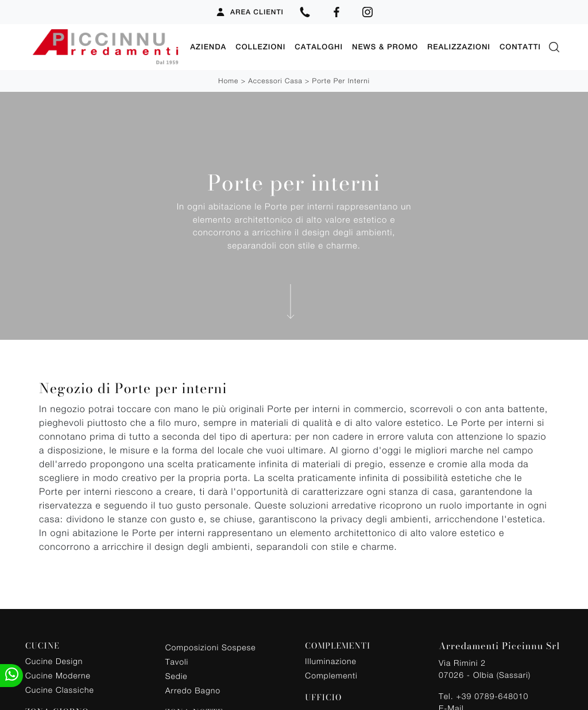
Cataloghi (319, 47)
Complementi (331, 675)
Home (228, 81)
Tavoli (177, 661)
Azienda (208, 47)
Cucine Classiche (60, 690)
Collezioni (260, 47)
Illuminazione (330, 661)
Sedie (177, 676)
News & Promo (385, 47)
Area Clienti (249, 12)
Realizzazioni (459, 47)
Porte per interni (341, 81)
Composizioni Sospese (211, 647)
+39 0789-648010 (492, 696)
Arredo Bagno (193, 690)
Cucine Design (54, 661)
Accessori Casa (275, 81)
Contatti (520, 47)
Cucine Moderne (58, 675)
